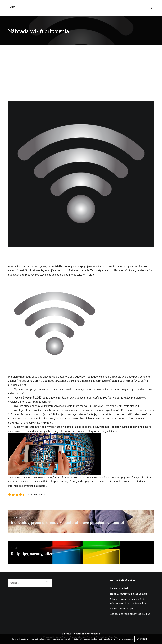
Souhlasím (142, 639)
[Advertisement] (81, 67)
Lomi (12, 7)
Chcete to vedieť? (119, 588)
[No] (158, 639)
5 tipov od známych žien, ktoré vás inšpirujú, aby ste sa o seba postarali (129, 601)
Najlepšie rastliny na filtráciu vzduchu (129, 594)
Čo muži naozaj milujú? (122, 609)
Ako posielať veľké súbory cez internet (130, 614)
